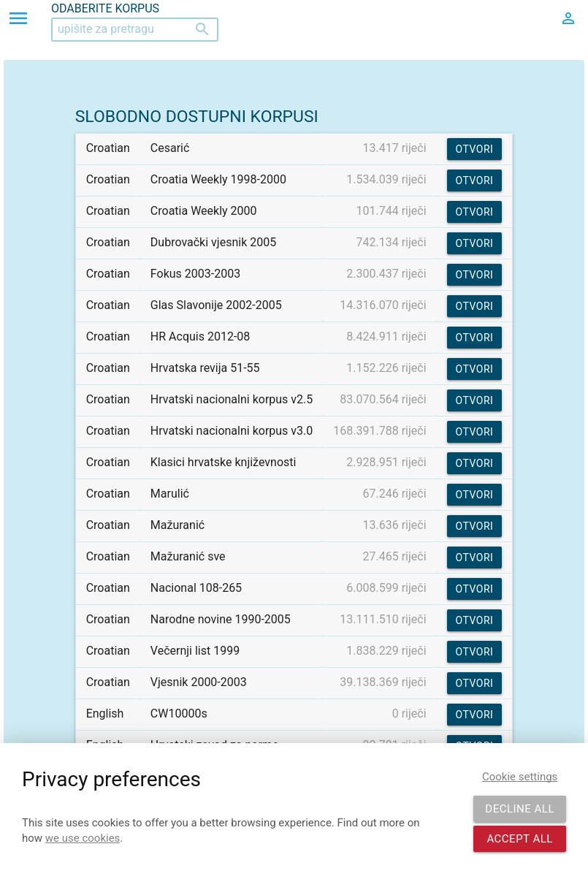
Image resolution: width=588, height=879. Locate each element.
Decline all (520, 809)
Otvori (475, 149)
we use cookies (83, 838)
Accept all (520, 839)
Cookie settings (520, 777)
